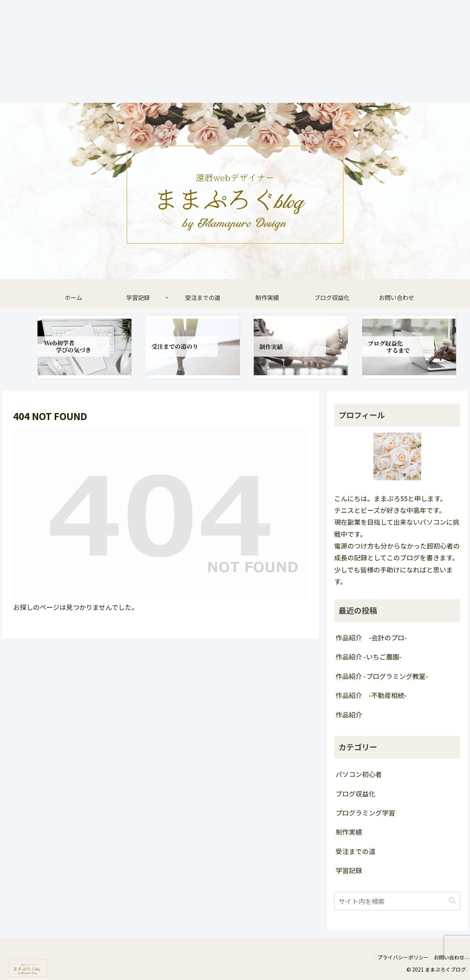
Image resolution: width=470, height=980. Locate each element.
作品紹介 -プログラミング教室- (382, 676)
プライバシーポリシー (399, 957)
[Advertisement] (220, 51)
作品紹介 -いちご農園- (369, 657)
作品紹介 (349, 715)
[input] (397, 901)
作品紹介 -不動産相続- (371, 695)
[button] (452, 901)
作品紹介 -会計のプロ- (371, 637)
